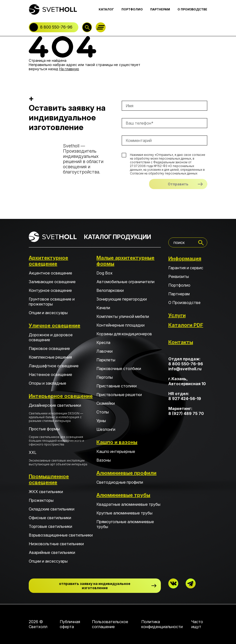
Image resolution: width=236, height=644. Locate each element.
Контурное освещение (50, 290)
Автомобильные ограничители (125, 282)
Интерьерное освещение (61, 396)
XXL (61, 458)
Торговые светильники (50, 526)
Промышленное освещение (49, 479)
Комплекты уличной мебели (123, 316)
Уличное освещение (55, 326)
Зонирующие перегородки (122, 299)
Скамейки (106, 403)
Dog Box (104, 273)
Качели (103, 308)
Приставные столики (117, 386)
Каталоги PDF (186, 325)
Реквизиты (179, 276)
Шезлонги (106, 429)
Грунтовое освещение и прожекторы (52, 302)
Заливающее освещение (52, 282)
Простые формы (61, 436)
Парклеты (106, 360)
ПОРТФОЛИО (132, 9)
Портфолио (179, 285)
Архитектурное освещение (48, 261)
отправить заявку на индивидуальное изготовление (95, 586)
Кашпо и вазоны (117, 442)
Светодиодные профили (120, 482)
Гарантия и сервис (186, 268)
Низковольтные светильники (56, 544)
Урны (101, 421)
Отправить (178, 184)
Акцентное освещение (50, 273)
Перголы (105, 377)
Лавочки (104, 351)
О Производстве (184, 303)
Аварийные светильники (52, 552)
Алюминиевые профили (126, 473)
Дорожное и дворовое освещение (51, 337)
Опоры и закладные (47, 383)
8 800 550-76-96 (56, 27)
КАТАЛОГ (106, 9)
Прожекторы (41, 500)
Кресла (103, 342)
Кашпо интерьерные (116, 451)
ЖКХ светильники (46, 492)
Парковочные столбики (119, 369)
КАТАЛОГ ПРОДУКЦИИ (118, 237)
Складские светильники (52, 509)
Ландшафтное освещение (54, 366)
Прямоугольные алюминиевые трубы (125, 524)
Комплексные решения (50, 357)
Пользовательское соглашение (110, 624)
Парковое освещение (49, 348)
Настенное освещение (50, 374)
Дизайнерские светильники (61, 413)
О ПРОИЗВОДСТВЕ (192, 9)
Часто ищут (197, 624)
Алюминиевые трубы (123, 495)
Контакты (181, 342)
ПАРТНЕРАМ (160, 9)
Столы (103, 412)
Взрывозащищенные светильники (61, 535)
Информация (185, 259)
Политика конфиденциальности (162, 624)
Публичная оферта (70, 624)
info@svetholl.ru (185, 369)
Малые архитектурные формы (125, 261)
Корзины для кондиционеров (124, 334)
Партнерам (179, 294)
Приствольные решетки (119, 395)
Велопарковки (110, 290)
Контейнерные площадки (120, 325)
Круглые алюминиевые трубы (124, 513)
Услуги (177, 315)
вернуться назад (44, 69)
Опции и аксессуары (48, 313)
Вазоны (104, 460)
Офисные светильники (50, 518)
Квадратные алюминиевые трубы (128, 504)
